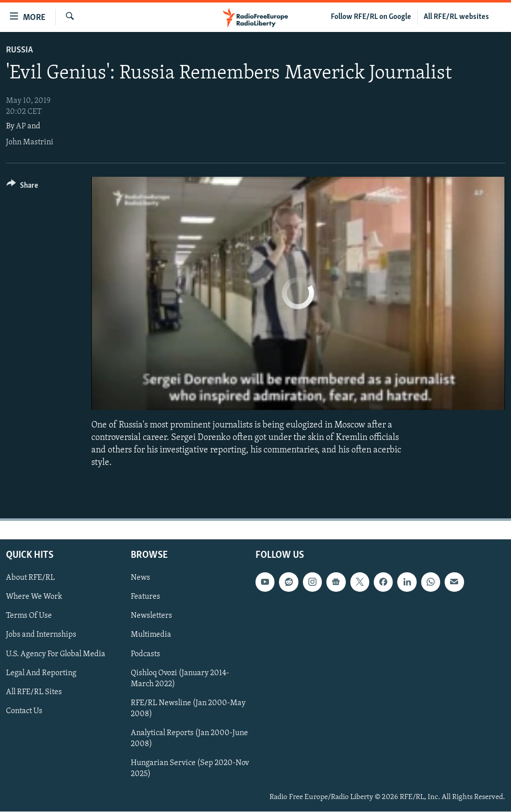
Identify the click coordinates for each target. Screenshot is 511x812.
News (140, 578)
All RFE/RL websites (456, 17)
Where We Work (34, 597)
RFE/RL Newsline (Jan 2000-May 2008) (188, 709)
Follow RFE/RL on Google (371, 17)
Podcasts (145, 654)
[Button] (22, 187)
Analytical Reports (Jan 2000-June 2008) (189, 739)
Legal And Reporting (41, 673)
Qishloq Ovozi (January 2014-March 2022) (180, 679)
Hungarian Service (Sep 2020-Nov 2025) (190, 769)
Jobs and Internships (41, 635)
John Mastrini (30, 142)
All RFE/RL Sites (34, 692)
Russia (19, 50)
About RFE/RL (30, 578)
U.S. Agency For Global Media (56, 654)
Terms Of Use (29, 616)
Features (145, 597)
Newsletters (151, 616)
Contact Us (24, 711)
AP (21, 126)
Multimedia (151, 635)
